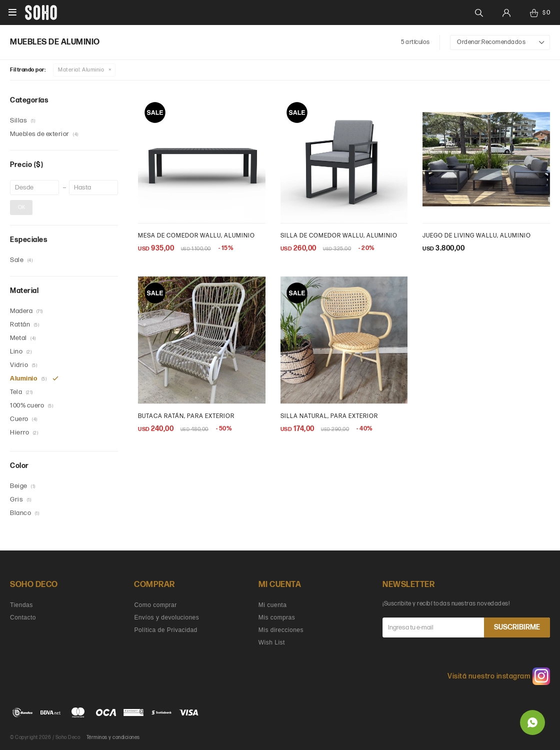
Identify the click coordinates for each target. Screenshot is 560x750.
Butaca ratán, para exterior (186, 416)
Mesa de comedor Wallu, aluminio (196, 236)
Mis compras (277, 617)
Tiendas (21, 605)
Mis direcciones (281, 630)
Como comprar (155, 605)
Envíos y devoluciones (166, 617)
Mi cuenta (273, 605)
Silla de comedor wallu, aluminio (339, 236)
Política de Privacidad (165, 630)
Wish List (272, 642)
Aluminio (81, 70)
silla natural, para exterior (329, 416)
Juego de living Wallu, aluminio (477, 236)
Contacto (23, 617)
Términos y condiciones (113, 737)
